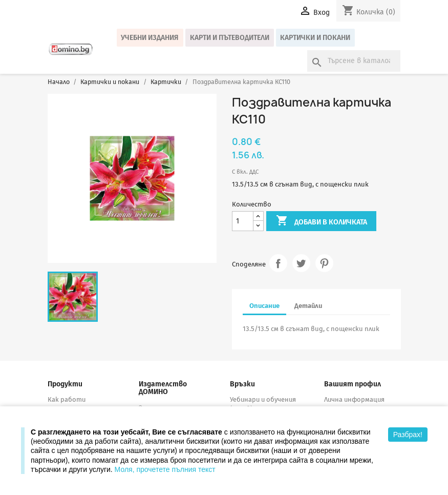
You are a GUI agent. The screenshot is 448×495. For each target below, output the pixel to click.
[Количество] (243, 221)
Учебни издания (150, 38)
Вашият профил (353, 384)
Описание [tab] (264, 306)
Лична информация (354, 399)
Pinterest (324, 263)
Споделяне (278, 263)
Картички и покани (315, 38)
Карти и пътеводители (230, 38)
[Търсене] (354, 61)
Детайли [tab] (308, 306)
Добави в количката (322, 221)
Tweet (301, 263)
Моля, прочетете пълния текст (165, 469)
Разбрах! (408, 435)
